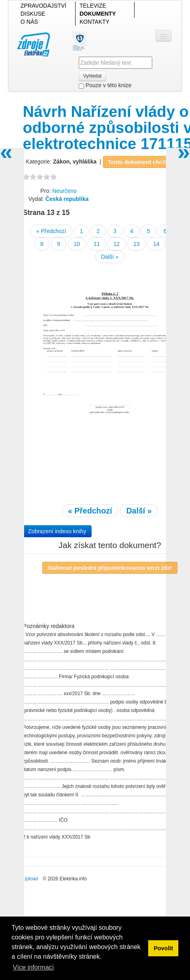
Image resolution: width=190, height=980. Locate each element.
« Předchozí (51, 231)
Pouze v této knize (105, 85)
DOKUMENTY (98, 14)
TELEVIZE (93, 6)
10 (77, 244)
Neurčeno (64, 191)
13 (137, 244)
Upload (31, 879)
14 (156, 244)
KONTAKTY (94, 22)
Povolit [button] (163, 948)
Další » (110, 257)
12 (116, 244)
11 (97, 244)
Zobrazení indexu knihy (57, 531)
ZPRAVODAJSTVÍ (43, 6)
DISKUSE (33, 14)
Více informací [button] (33, 967)
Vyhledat (92, 76)
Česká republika (67, 199)
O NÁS (29, 22)
